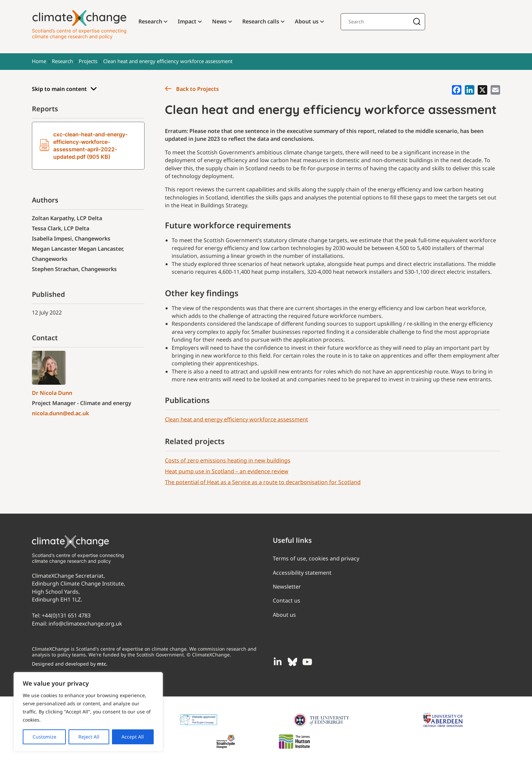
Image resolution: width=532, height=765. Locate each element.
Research (150, 21)
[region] (88, 712)
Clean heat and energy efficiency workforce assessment (168, 61)
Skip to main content (64, 89)
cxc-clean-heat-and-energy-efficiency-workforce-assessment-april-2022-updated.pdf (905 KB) (84, 146)
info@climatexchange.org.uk (85, 624)
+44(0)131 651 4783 (66, 615)
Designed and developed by (70, 664)
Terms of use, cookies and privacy (316, 558)
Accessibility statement (302, 573)
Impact (187, 21)
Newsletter (287, 587)
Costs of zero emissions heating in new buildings (228, 460)
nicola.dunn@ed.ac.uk (60, 413)
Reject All (89, 737)
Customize (44, 737)
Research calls (261, 21)
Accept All (133, 737)
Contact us (287, 600)
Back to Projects (192, 89)
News (219, 21)
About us (307, 21)
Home (39, 61)
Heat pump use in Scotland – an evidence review (227, 471)
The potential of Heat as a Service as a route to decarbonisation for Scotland (263, 482)
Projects (88, 61)
